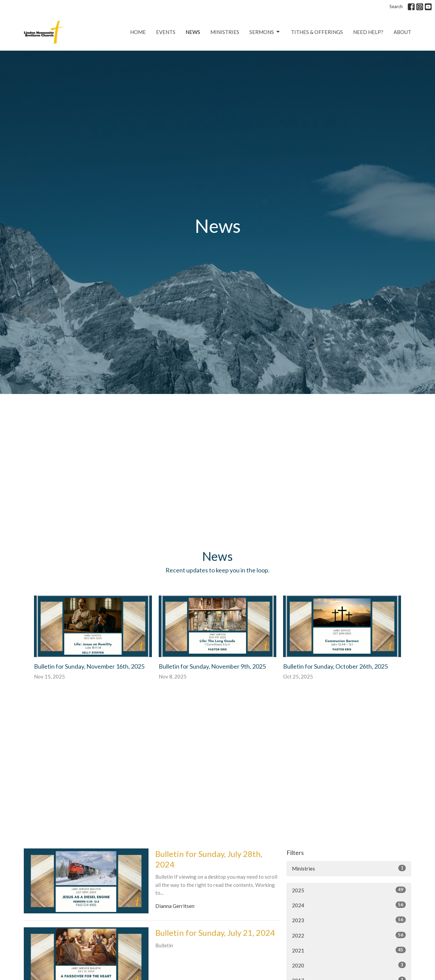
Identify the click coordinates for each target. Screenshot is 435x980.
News (193, 32)
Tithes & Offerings (317, 32)
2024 (349, 905)
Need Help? (368, 32)
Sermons (265, 32)
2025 (349, 890)
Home (138, 32)
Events (166, 32)
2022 (349, 935)
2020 (349, 965)
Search (396, 6)
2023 (349, 920)
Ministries (225, 32)
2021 (349, 950)
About (402, 32)
